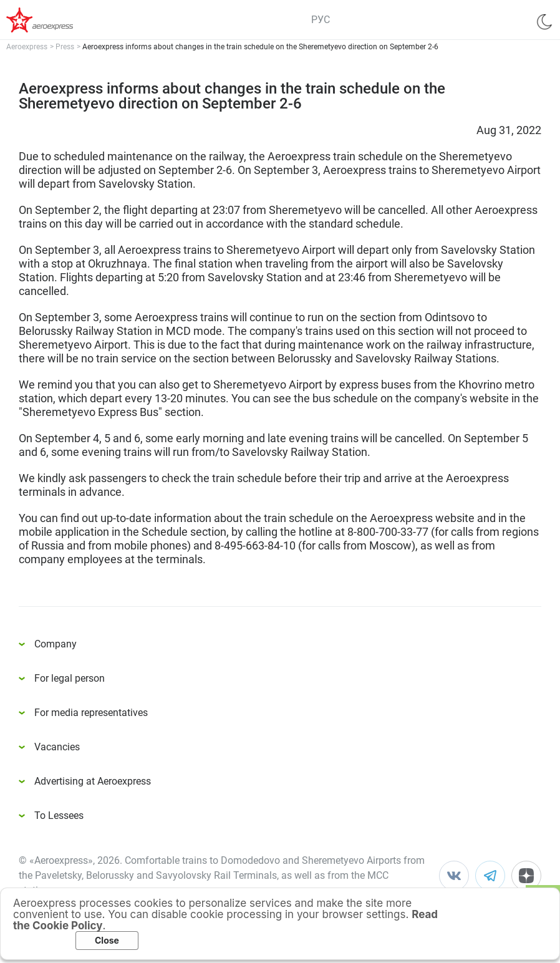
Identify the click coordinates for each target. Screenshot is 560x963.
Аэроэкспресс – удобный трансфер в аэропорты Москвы (56, 20)
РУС (321, 20)
